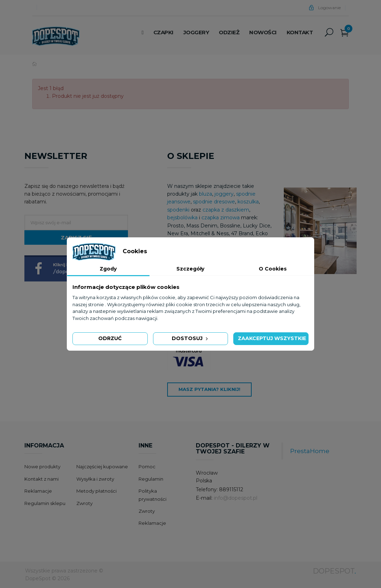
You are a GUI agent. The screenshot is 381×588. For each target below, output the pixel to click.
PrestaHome (310, 451)
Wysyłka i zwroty (95, 479)
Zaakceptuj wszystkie (272, 338)
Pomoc (147, 467)
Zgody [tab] (108, 269)
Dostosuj (190, 338)
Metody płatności (96, 491)
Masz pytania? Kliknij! (209, 389)
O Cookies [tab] (273, 269)
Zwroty (84, 503)
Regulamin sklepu (45, 503)
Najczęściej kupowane (102, 467)
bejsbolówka (183, 218)
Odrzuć (110, 338)
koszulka (248, 202)
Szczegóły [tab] (190, 269)
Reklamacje (38, 491)
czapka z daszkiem (226, 210)
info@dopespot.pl (236, 498)
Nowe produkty (42, 467)
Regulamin (151, 479)
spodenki (178, 210)
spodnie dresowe (214, 202)
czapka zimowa (221, 218)
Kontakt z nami (42, 479)
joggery (224, 194)
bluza (206, 194)
